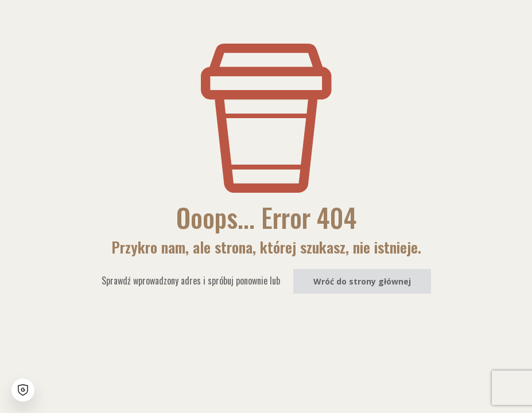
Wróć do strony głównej (362, 281)
